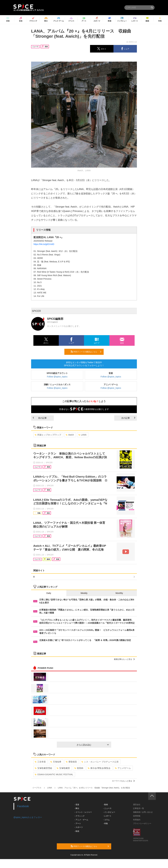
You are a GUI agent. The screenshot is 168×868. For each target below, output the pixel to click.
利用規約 (137, 820)
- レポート (107, 816)
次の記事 (128, 418)
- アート (78, 823)
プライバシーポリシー (142, 823)
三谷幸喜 (40, 762)
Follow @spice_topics (57, 377)
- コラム (106, 820)
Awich (70, 435)
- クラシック (80, 816)
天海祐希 (56, 762)
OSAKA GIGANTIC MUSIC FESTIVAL (54, 774)
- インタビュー (109, 812)
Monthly (119, 593)
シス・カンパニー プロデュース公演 (100, 762)
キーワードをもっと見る (123, 781)
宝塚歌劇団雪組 (43, 768)
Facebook (23, 806)
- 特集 (106, 823)
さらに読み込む (93, 745)
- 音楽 (77, 805)
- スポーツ (79, 827)
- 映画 (77, 831)
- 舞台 (77, 808)
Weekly (84, 593)
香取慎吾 (71, 762)
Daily (49, 593)
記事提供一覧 (139, 808)
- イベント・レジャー (83, 812)
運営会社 (137, 805)
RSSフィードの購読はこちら (86, 352)
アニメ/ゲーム (123, 768)
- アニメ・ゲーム (81, 820)
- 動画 (106, 805)
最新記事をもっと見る (124, 659)
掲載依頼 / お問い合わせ (143, 812)
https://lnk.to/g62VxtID (44, 244)
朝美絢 (79, 768)
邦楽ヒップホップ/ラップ (48, 435)
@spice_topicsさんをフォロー (28, 817)
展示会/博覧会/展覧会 (99, 768)
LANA (82, 435)
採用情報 (137, 816)
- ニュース (107, 808)
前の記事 (40, 418)
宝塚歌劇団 (63, 768)
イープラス (37, 788)
